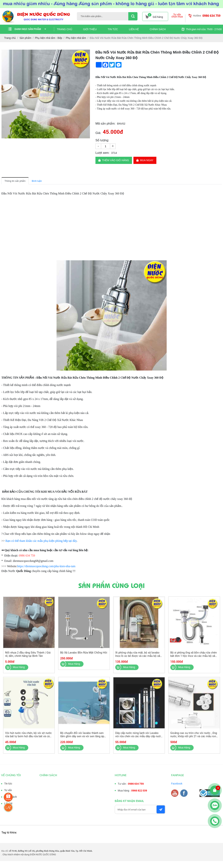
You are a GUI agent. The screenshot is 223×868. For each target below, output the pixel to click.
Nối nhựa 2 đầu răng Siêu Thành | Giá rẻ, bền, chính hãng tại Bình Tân (28, 657)
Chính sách (158, 29)
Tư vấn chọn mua (177, 16)
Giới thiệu (90, 29)
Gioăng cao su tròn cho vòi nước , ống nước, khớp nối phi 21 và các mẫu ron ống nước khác (194, 739)
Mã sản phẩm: (105, 124)
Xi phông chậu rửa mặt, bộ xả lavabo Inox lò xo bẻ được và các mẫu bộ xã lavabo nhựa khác (138, 659)
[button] (87, 53)
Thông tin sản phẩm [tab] (15, 181)
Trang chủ (65, 29)
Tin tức (113, 29)
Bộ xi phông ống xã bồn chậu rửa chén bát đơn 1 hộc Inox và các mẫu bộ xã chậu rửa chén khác (194, 659)
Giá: (98, 133)
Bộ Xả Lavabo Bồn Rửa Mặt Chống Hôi (84, 655)
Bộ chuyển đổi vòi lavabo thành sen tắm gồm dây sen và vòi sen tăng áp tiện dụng (82, 739)
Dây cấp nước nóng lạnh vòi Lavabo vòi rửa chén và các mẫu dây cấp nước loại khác (139, 739)
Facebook (180, 784)
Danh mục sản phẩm (30, 29)
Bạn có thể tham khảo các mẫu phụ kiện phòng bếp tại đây (41, 541)
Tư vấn (5, 790)
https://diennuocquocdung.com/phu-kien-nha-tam (46, 566)
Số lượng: (102, 140)
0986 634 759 (211, 16)
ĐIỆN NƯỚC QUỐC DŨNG (43, 854)
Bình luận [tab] (37, 181)
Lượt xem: (103, 153)
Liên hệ (134, 29)
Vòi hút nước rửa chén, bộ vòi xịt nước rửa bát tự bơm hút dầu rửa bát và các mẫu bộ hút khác (28, 739)
